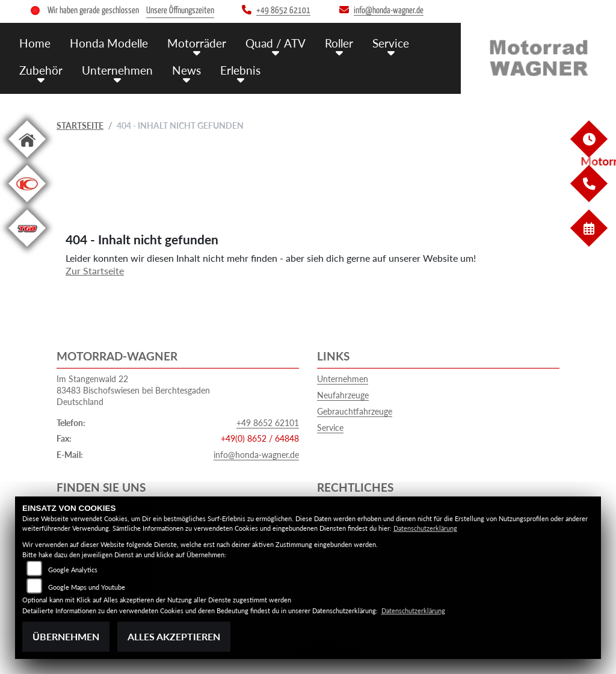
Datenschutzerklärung (425, 528)
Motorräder (197, 43)
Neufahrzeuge (343, 395)
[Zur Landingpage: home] (27, 160)
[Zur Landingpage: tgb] (27, 249)
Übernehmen (66, 636)
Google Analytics (73, 570)
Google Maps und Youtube (87, 587)
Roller (339, 43)
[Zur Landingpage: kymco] (27, 204)
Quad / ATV (276, 43)
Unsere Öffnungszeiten (180, 11)
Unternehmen (117, 70)
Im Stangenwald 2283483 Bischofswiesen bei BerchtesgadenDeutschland (133, 390)
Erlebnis (240, 70)
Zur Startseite (95, 271)
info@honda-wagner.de (256, 455)
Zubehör (41, 70)
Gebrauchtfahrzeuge (355, 411)
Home (35, 43)
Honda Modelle (109, 43)
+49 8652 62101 (268, 423)
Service (391, 43)
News (186, 70)
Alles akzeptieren (174, 636)
